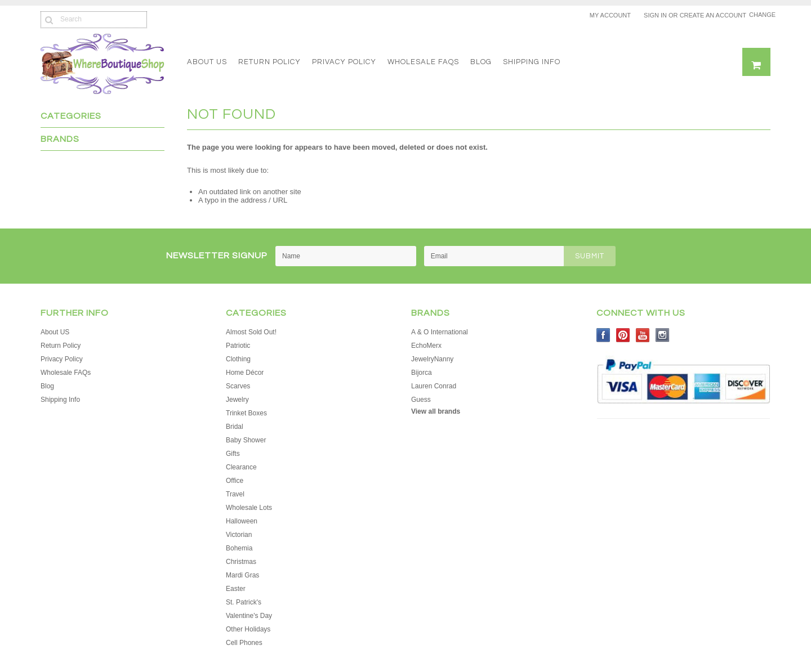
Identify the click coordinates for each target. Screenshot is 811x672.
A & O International (440, 332)
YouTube (643, 335)
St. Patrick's (244, 602)
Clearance (241, 467)
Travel (235, 494)
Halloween (242, 521)
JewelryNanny (432, 359)
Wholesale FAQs (423, 62)
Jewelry (237, 400)
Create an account (713, 15)
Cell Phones (244, 643)
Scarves (238, 386)
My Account (610, 15)
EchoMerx (426, 346)
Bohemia (239, 548)
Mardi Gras (242, 575)
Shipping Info (532, 62)
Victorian (239, 535)
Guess (421, 400)
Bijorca (422, 373)
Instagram (663, 335)
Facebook (603, 335)
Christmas (241, 562)
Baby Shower (246, 440)
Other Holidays (248, 629)
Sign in (655, 15)
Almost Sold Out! (251, 332)
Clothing (238, 359)
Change (760, 15)
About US (207, 62)
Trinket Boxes (246, 413)
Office (235, 481)
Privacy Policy (344, 62)
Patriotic (238, 346)
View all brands (436, 411)
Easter (236, 589)
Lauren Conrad (434, 386)
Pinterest (623, 335)
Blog (481, 62)
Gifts (233, 454)
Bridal (235, 427)
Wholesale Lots (249, 508)
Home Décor (245, 373)
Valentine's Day (249, 616)
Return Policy (269, 62)
